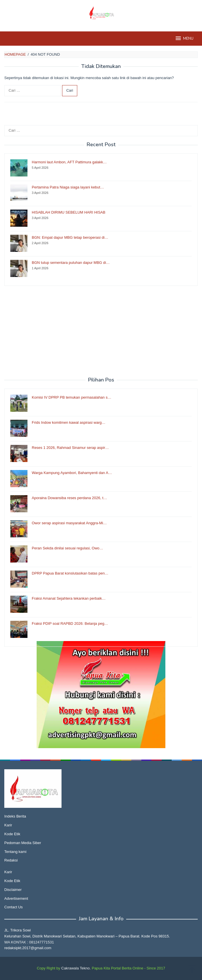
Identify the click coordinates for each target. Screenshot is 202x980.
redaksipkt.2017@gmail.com (28, 948)
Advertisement (16, 898)
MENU (184, 38)
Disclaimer (13, 890)
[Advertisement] (101, 332)
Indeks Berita (15, 816)
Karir (8, 825)
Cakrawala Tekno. (76, 968)
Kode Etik (12, 834)
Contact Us (13, 907)
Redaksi (11, 860)
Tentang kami (15, 852)
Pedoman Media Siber (23, 843)
